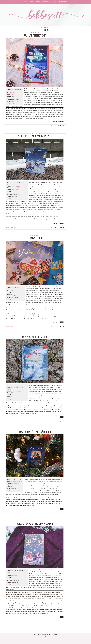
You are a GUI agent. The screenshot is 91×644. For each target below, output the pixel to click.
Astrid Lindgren (16, 186)
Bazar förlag (14, 576)
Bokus (62, 122)
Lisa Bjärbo (15, 289)
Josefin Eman (16, 91)
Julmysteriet (35, 238)
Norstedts (13, 94)
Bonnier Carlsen (15, 483)
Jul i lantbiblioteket (35, 35)
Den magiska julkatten (35, 337)
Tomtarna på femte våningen (35, 432)
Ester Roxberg (16, 388)
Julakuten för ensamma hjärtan (35, 523)
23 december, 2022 (35, 134)
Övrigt (53, 2)
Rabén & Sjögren (15, 190)
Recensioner (46, 2)
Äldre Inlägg (61, 631)
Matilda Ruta (22, 289)
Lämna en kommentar (10, 126)
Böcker (31, 2)
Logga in (55, 635)
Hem (26, 2)
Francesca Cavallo (17, 481)
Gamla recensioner (62, 2)
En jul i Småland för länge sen (35, 136)
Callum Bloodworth (17, 574)
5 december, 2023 (35, 33)
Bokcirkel (38, 2)
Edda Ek (12, 93)
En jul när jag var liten (43, 211)
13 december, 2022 (35, 521)
